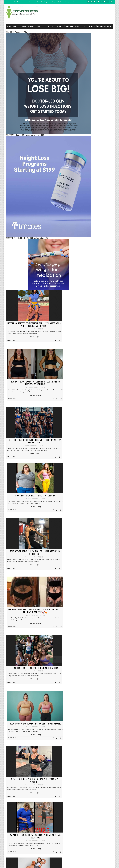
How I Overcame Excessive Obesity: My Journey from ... (97, 366)
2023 (86, 445)
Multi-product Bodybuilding (93, 157)
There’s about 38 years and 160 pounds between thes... (97, 418)
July (87, 350)
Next (49, 683)
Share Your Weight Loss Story (46, 2)
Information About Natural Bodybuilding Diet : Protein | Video (50, 769)
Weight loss (41, 24)
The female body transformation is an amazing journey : (50, 805)
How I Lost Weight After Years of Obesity (61, 380)
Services (101, 508)
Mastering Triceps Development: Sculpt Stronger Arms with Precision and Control (24, 323)
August (88, 348)
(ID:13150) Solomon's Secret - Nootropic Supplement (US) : (100, 318)
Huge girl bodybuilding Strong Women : (77, 742)
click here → (11, 802)
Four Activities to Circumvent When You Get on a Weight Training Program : (102, 327)
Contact (32, 2)
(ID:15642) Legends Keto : (99, 285)
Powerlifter (88, 126)
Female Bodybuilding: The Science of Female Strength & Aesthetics (24, 435)
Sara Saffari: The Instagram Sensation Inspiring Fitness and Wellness (45, 795)
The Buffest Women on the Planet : (102, 293)
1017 (44, 683)
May (87, 354)
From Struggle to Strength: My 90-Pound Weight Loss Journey (61, 604)
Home (9, 2)
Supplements (88, 107)
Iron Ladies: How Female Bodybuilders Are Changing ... (98, 414)
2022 (86, 447)
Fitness (78, 24)
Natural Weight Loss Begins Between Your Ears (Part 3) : (100, 270)
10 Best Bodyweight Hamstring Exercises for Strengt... (99, 435)
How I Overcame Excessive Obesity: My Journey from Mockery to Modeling (61, 323)
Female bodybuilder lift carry (50, 752)
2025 (86, 341)
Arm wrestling (89, 120)
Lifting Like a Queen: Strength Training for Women (24, 494)
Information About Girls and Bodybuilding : (51, 744)
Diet (84, 24)
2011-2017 (26, 865)
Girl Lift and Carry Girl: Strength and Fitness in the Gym (24, 604)
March (88, 358)
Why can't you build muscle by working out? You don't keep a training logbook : (73, 803)
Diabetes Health (103, 24)
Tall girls (91, 24)
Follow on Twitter (98, 221)
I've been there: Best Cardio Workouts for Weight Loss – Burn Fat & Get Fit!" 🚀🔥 (61, 437)
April (87, 356)
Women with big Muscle (51, 735)
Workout (76, 2)
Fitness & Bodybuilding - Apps (93, 123)
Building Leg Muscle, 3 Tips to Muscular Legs (19, 725)
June (87, 352)
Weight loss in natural (91, 92)
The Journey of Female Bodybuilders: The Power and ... (98, 421)
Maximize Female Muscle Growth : (51, 760)
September (89, 347)
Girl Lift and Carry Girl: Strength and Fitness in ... (99, 395)
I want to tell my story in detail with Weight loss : (102, 310)
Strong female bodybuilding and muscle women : (77, 785)
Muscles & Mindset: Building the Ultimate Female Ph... (98, 388)
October (88, 345)
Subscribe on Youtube (98, 229)
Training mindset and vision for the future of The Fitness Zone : (77, 760)
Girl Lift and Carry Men (91, 111)
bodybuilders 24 (14, 865)
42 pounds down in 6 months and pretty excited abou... (98, 432)
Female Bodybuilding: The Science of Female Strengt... (99, 375)
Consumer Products (90, 141)
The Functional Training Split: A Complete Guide (98, 428)
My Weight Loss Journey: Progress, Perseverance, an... (96, 392)
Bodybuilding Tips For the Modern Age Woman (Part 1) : (102, 262)
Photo (60, 2)
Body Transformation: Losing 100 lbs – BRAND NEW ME (61, 494)
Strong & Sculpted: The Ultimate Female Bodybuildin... (98, 409)
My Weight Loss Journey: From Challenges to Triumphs (77, 751)
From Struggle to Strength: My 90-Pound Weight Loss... (98, 399)
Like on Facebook (98, 225)
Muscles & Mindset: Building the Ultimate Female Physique (24, 549)
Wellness (60, 24)
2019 (86, 452)
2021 (86, 449)
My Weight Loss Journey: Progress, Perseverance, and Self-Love (61, 549)
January (88, 441)
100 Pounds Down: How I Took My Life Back (99, 412)
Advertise (24, 2)
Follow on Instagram (98, 233)
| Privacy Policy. (32, 865)
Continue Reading (24, 339)
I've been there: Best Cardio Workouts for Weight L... (98, 378)
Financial (87, 203)
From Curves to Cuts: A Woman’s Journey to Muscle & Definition (24, 660)
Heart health (88, 185)
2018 (86, 454)
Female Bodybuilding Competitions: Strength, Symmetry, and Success (24, 380)
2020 (86, 451)
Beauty (86, 138)
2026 (86, 339)
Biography (69, 24)
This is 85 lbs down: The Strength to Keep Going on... (98, 439)
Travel (86, 212)
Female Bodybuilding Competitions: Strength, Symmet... (99, 369)
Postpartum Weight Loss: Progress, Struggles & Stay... (99, 425)
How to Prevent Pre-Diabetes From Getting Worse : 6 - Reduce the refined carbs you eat (102, 279)
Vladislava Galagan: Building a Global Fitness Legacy (51, 778)
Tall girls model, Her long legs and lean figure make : (77, 768)
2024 (86, 443)
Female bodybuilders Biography (93, 101)
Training (23, 24)
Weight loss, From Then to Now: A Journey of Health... (99, 406)
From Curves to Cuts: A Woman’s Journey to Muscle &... (99, 402)
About (16, 2)
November (89, 343)
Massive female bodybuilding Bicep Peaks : (76, 794)
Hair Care (87, 151)
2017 (86, 456)
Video (86, 129)
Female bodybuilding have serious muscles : (102, 254)
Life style (67, 2)
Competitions (88, 114)
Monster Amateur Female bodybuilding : (99, 302)
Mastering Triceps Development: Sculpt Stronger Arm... (97, 362)
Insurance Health (89, 154)
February (89, 360)
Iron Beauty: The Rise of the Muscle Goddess (51, 785)
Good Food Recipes (90, 178)
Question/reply (89, 104)
